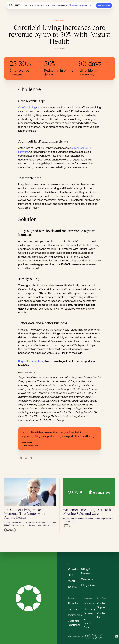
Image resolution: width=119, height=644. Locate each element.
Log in (93, 5)
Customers (51, 5)
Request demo (104, 5)
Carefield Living (27, 107)
